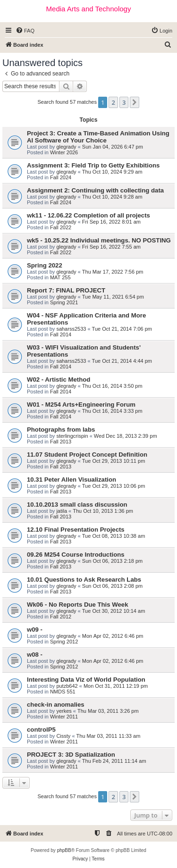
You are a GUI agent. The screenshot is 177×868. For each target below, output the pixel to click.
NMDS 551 (63, 692)
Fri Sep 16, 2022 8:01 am (111, 222)
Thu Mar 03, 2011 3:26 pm (108, 711)
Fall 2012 (61, 617)
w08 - (35, 655)
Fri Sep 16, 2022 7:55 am (111, 247)
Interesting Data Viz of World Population (86, 680)
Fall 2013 (61, 442)
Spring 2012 (64, 642)
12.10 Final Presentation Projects (76, 530)
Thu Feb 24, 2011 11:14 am (114, 761)
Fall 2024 (61, 177)
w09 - (35, 630)
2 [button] (113, 102)
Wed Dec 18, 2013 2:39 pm (126, 436)
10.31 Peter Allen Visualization (72, 480)
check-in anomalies (56, 705)
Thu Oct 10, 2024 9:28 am (112, 197)
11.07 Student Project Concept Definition (87, 455)
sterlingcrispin (72, 436)
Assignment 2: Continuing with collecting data (95, 190)
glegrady (66, 147)
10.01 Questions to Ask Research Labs (84, 580)
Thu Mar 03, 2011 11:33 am (109, 736)
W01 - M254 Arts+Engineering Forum (81, 405)
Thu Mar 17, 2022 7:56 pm (113, 272)
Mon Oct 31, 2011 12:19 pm (116, 686)
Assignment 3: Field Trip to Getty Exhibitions (93, 165)
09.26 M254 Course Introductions (76, 555)
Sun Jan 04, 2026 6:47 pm (113, 147)
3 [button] (124, 102)
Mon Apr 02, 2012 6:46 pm (113, 636)
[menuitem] (25, 31)
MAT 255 (60, 277)
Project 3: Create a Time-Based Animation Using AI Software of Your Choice (98, 137)
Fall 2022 (61, 227)
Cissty (63, 736)
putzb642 (67, 686)
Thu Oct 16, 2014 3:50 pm (112, 386)
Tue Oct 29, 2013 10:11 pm (114, 461)
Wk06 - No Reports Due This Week (77, 605)
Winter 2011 (64, 717)
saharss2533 (71, 329)
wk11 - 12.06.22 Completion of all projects (88, 215)
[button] (135, 102)
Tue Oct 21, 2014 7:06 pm (122, 329)
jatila (62, 511)
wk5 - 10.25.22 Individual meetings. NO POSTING (99, 240)
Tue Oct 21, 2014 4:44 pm (122, 361)
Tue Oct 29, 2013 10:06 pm (114, 486)
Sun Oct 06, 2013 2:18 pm (112, 561)
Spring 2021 (64, 302)
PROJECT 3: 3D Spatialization (71, 755)
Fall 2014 (61, 334)
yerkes (64, 711)
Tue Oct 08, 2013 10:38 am (114, 536)
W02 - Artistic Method (59, 380)
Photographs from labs (61, 430)
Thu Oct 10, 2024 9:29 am (112, 172)
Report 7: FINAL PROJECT (66, 290)
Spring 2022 (45, 265)
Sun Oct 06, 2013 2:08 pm (112, 586)
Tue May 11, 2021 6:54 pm (113, 297)
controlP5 (41, 730)
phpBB (64, 850)
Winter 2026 (64, 152)
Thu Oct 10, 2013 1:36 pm (103, 511)
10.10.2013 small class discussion (77, 505)
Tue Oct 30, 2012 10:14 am (114, 611)
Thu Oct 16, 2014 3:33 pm (112, 411)
